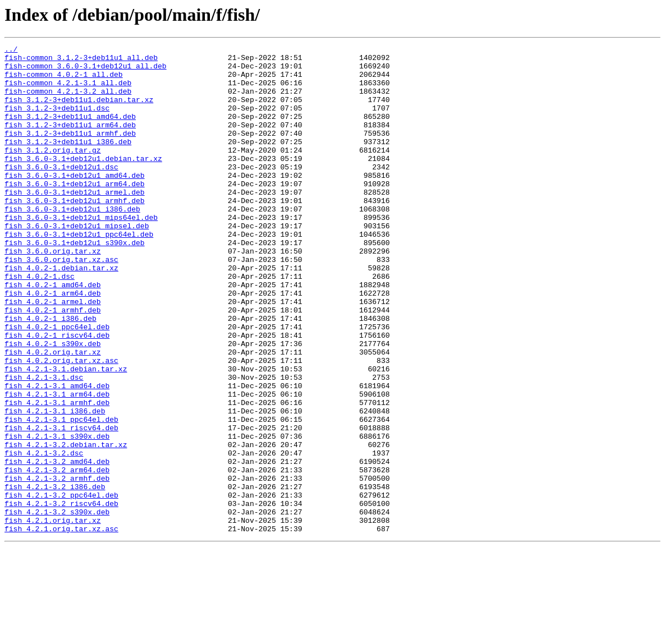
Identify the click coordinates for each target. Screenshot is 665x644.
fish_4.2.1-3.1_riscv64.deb (61, 505)
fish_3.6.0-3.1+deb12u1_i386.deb (72, 242)
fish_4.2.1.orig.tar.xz (53, 616)
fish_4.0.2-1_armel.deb (53, 353)
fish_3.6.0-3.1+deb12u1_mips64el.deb (81, 252)
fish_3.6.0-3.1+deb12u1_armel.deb (75, 222)
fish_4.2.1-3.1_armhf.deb (57, 475)
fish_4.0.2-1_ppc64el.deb (57, 384)
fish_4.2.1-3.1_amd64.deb (57, 454)
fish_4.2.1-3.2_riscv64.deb (61, 596)
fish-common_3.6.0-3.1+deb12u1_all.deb (86, 71)
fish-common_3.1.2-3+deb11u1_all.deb (81, 61)
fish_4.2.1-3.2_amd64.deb (57, 545)
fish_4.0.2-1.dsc (40, 323)
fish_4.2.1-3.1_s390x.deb (57, 515)
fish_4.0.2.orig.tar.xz (53, 414)
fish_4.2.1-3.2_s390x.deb (57, 606)
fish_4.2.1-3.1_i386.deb (55, 485)
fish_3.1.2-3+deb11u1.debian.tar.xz (79, 111)
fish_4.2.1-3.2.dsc (44, 535)
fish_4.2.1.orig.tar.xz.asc (61, 626)
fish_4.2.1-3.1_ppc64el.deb (61, 495)
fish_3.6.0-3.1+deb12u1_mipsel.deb (77, 263)
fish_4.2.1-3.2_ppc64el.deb (61, 586)
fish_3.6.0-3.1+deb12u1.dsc (61, 192)
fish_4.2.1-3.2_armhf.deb (57, 565)
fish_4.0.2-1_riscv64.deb (57, 394)
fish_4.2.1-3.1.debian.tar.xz (66, 434)
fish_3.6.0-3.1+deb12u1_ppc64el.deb (79, 273)
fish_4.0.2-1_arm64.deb (53, 343)
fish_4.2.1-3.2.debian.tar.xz (66, 525)
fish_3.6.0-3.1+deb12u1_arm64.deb (75, 212)
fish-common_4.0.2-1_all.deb (64, 81)
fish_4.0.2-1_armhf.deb (53, 364)
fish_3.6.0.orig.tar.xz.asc (61, 303)
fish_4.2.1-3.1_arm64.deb (57, 464)
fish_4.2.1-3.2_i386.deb (55, 576)
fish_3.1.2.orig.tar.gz (53, 172)
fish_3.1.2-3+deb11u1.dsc (57, 121)
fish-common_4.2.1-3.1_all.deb (68, 91)
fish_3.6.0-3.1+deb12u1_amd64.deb (75, 202)
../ (11, 50)
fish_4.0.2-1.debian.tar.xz (61, 313)
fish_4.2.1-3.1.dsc (44, 444)
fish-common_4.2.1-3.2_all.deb (68, 101)
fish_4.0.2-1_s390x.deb (53, 404)
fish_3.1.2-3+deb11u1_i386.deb (68, 162)
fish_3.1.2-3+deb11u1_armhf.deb (70, 151)
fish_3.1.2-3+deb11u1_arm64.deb (70, 141)
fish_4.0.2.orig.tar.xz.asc (61, 424)
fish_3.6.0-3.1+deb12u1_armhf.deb (75, 232)
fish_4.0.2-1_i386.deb (51, 374)
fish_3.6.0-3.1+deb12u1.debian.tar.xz (83, 182)
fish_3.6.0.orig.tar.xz (53, 293)
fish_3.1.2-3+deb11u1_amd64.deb (70, 131)
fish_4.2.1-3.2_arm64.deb (57, 555)
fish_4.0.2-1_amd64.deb (53, 333)
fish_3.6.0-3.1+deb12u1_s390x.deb (75, 283)
